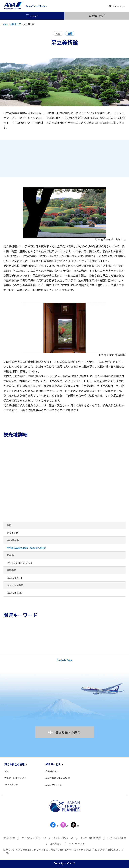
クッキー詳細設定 (91, 838)
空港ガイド (52, 771)
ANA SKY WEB (77, 843)
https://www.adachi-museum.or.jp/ (26, 548)
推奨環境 (56, 843)
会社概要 (9, 838)
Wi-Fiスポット (11, 784)
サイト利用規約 (117, 838)
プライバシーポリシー (34, 838)
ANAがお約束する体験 (58, 778)
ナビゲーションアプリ (15, 778)
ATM (6, 771)
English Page (64, 660)
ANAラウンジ (53, 785)
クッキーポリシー (63, 838)
